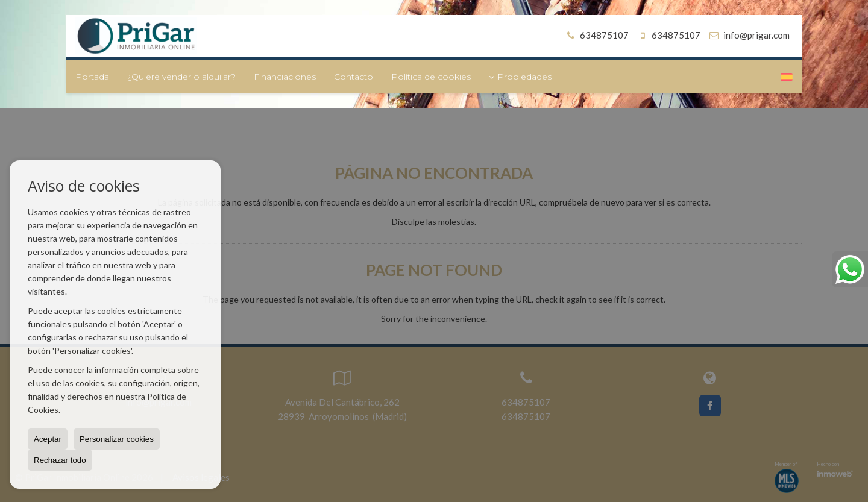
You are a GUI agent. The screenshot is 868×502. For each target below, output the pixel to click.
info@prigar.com (756, 35)
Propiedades (520, 77)
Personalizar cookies (117, 439)
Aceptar (48, 439)
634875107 (596, 35)
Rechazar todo (60, 460)
